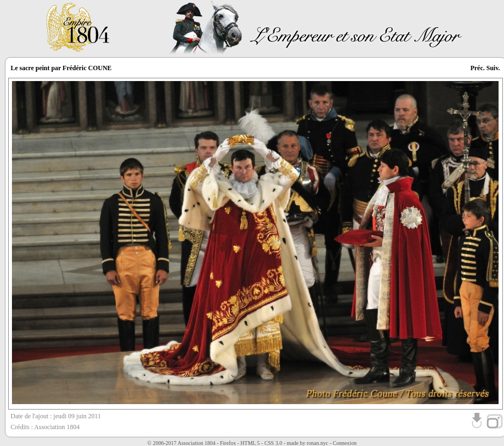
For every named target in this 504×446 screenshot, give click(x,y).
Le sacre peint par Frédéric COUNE (61, 68)
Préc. (477, 68)
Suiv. (493, 68)
